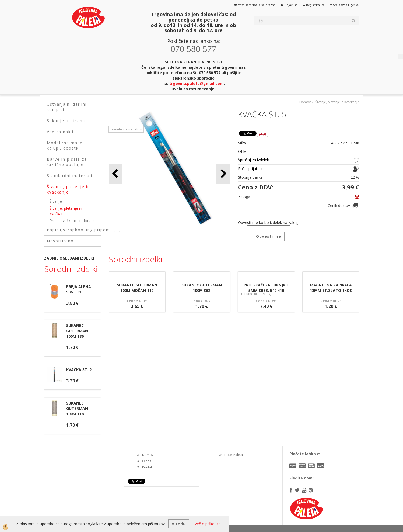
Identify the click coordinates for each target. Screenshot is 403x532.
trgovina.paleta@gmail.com (197, 83)
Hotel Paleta (234, 455)
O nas (147, 461)
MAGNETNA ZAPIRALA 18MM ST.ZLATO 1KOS (331, 288)
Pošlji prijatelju (251, 169)
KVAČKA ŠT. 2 (79, 370)
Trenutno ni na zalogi (126, 129)
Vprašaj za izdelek (253, 160)
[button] (223, 174)
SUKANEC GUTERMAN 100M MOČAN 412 (137, 288)
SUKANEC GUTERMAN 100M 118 (77, 408)
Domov (305, 102)
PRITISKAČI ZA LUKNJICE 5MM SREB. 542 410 (266, 288)
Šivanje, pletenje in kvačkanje (66, 211)
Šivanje (56, 201)
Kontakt (148, 467)
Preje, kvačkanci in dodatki (73, 221)
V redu (179, 524)
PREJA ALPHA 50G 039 (79, 289)
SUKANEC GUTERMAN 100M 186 (77, 331)
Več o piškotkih (208, 524)
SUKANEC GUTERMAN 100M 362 (202, 288)
